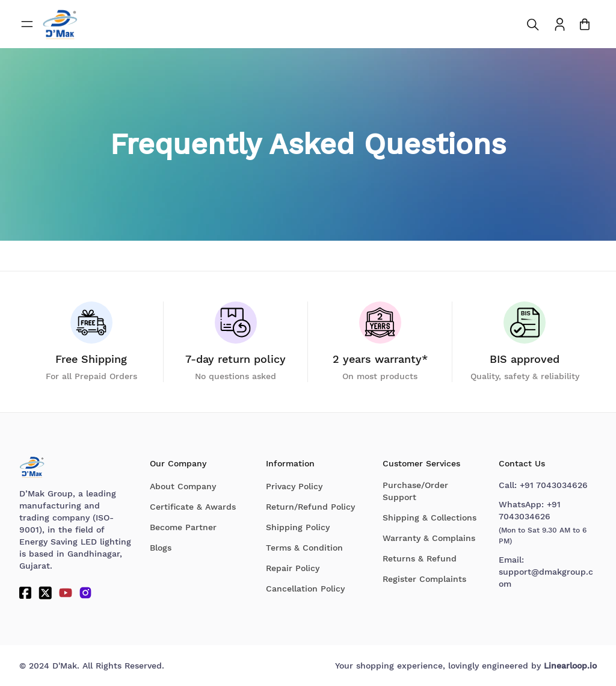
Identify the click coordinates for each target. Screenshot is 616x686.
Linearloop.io (570, 666)
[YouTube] (66, 593)
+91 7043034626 (554, 485)
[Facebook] (25, 593)
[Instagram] (85, 593)
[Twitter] (45, 593)
